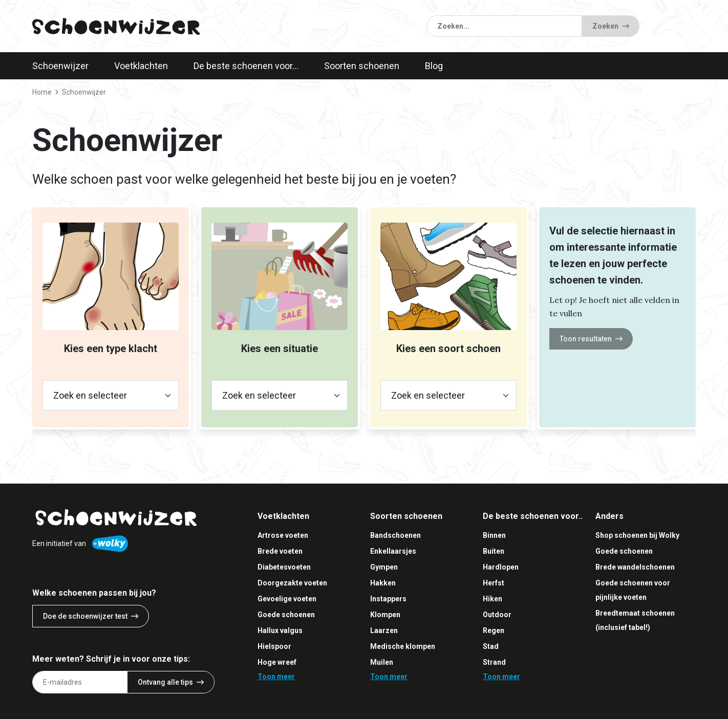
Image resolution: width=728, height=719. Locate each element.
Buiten (494, 551)
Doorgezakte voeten (292, 583)
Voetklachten (141, 66)
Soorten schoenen (362, 66)
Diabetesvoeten (284, 567)
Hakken (383, 583)
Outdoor (497, 615)
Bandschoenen (395, 535)
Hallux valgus (280, 630)
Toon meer (276, 677)
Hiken (493, 599)
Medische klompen (403, 646)
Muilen (382, 662)
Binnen (494, 535)
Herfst (494, 583)
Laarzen (384, 630)
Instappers (388, 599)
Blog (434, 66)
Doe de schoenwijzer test (91, 616)
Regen (494, 630)
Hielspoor (274, 646)
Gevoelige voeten (287, 599)
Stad (491, 646)
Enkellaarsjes (393, 551)
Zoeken (611, 26)
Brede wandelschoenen (635, 567)
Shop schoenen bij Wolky (637, 535)
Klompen (385, 615)
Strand (494, 662)
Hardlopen (501, 567)
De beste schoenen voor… (246, 66)
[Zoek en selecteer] (111, 395)
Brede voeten (280, 551)
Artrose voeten (283, 535)
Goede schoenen (286, 615)
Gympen (384, 567)
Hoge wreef (277, 662)
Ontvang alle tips (171, 682)
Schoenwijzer (60, 66)
